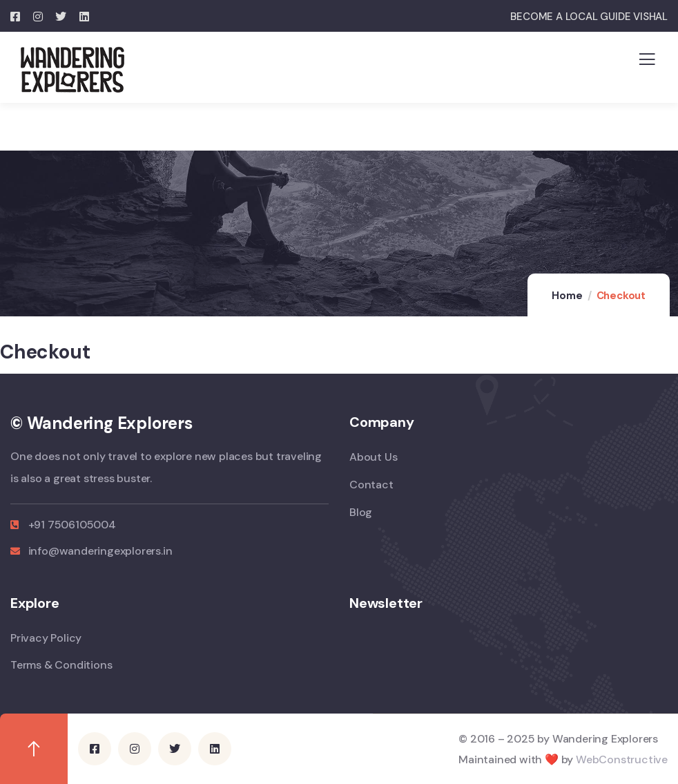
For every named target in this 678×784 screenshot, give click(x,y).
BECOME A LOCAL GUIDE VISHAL (589, 17)
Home (567, 296)
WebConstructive (622, 759)
